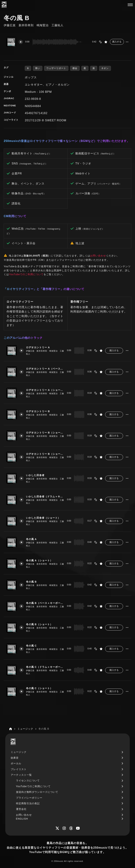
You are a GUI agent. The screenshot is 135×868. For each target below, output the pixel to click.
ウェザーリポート (56, 68)
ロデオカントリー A (38, 347)
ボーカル (16, 763)
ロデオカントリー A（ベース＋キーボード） (45, 369)
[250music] (4, 5)
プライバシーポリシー (29, 798)
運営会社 (21, 809)
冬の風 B (32, 582)
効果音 (15, 758)
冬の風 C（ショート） (40, 688)
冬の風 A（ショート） (40, 560)
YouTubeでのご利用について (26, 274)
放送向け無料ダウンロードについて (37, 792)
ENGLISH (22, 819)
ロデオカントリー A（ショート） (45, 390)
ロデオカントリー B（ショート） (45, 433)
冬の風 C (32, 646)
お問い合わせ (98, 256)
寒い (38, 68)
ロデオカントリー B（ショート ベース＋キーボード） (45, 454)
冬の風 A (32, 539)
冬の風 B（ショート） (40, 624)
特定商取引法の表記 (28, 803)
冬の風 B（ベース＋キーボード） (45, 603)
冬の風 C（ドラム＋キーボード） (45, 667)
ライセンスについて (28, 780)
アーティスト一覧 (21, 775)
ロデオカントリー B (38, 411)
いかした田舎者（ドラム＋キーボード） (45, 497)
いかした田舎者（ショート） (44, 518)
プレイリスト (19, 769)
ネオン (105, 68)
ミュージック (19, 752)
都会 (75, 68)
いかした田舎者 (36, 475)
